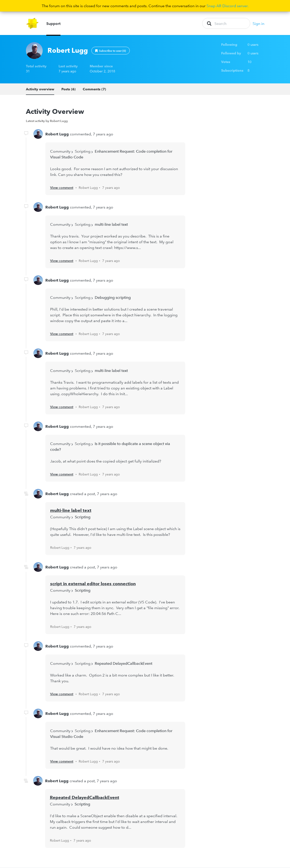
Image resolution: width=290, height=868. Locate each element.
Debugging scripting (113, 299)
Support (53, 24)
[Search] (226, 24)
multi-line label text (111, 226)
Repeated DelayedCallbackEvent (124, 664)
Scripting (83, 152)
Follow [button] (111, 52)
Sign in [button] (258, 24)
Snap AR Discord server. (228, 6)
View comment (62, 189)
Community (60, 152)
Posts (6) (68, 90)
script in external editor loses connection (93, 585)
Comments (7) (94, 90)
